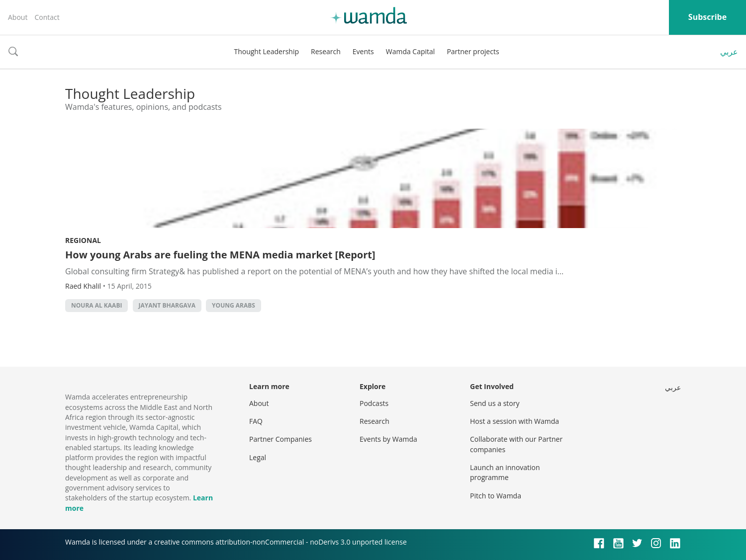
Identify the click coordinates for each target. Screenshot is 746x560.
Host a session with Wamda (514, 421)
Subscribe (707, 17)
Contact (47, 17)
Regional (83, 240)
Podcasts (374, 403)
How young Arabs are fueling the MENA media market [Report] (220, 255)
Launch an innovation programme (505, 472)
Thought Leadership (266, 51)
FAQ (256, 421)
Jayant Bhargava (167, 305)
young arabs (233, 305)
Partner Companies (280, 439)
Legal (258, 457)
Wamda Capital (411, 51)
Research (326, 51)
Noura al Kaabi (96, 305)
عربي (729, 52)
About (18, 17)
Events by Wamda (388, 439)
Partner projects (473, 51)
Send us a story (495, 403)
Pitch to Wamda (496, 496)
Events (363, 51)
